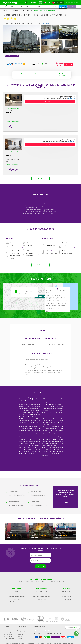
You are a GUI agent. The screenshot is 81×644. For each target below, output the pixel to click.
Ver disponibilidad (50, 101)
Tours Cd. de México (9, 633)
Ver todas (41, 178)
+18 (75, 46)
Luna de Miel (20, 635)
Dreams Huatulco (66, 591)
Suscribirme (41, 566)
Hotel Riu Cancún (41, 599)
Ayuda (64, 643)
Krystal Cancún (41, 602)
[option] (17, 532)
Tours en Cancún (8, 635)
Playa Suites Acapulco (66, 602)
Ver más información (13, 122)
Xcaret (17, 591)
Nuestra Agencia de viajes (11, 643)
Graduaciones (21, 633)
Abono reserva (71, 643)
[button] (32, 7)
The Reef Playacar (66, 599)
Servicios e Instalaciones (62, 75)
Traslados (20, 638)
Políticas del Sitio (30, 643)
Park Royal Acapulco (66, 597)
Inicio (5, 10)
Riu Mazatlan (41, 594)
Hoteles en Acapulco (9, 638)
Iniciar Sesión (60, 2)
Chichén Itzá (17, 599)
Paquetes (20, 636)
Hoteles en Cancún (8, 629)
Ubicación (34, 74)
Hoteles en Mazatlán (9, 631)
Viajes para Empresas (22, 631)
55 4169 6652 (72, 98)
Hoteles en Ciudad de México (14, 10)
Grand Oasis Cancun (41, 591)
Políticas (48, 74)
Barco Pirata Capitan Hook (17, 602)
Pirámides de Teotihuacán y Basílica (17, 597)
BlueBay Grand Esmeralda (66, 594)
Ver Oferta (69, 64)
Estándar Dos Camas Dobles (13, 109)
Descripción (20, 74)
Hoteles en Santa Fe (26, 10)
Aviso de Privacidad (40, 643)
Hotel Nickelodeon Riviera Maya (41, 597)
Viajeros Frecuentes (22, 629)
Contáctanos (21, 643)
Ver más (40, 463)
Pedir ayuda (65, 503)
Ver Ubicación (46, 23)
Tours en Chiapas (8, 636)
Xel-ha (17, 594)
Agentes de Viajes (57, 643)
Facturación (49, 643)
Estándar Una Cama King (12, 152)
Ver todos (41, 265)
